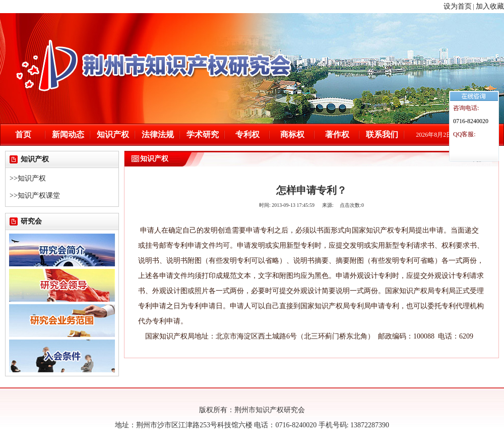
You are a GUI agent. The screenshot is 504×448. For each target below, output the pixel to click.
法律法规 (158, 134)
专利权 (247, 134)
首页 (23, 134)
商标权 (292, 134)
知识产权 (113, 134)
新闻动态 (68, 134)
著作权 (337, 134)
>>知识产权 (28, 178)
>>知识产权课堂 (35, 195)
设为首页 (458, 6)
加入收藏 (490, 6)
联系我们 (382, 134)
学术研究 (203, 134)
